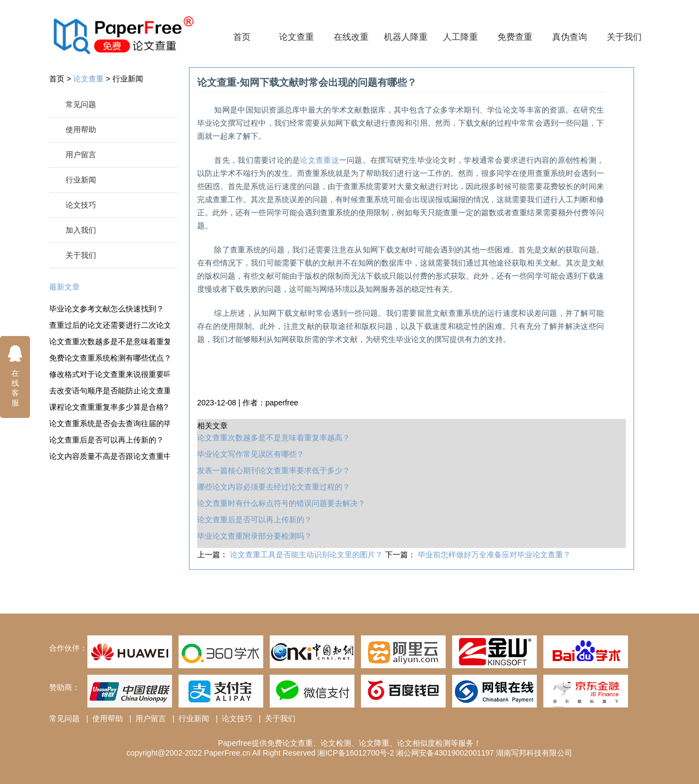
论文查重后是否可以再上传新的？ (106, 440)
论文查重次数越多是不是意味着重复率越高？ (109, 341)
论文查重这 (319, 160)
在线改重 (351, 37)
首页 (242, 37)
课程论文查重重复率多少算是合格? (109, 407)
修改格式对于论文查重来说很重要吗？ (109, 374)
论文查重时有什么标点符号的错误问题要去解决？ (281, 503)
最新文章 (64, 287)
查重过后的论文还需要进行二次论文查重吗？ (109, 325)
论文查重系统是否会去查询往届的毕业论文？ (109, 423)
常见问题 (81, 104)
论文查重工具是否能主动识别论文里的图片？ (307, 555)
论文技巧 (81, 205)
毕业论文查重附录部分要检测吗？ (254, 536)
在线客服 (15, 376)
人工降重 (460, 37)
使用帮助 (81, 129)
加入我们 (81, 230)
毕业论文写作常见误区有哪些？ (251, 454)
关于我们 (624, 37)
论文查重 (297, 37)
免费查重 (515, 37)
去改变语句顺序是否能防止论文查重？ (109, 391)
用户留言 (81, 155)
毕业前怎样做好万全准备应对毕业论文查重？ (494, 555)
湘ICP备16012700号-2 (356, 753)
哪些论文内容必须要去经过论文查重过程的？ (274, 487)
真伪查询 (570, 37)
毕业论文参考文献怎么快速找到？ (106, 309)
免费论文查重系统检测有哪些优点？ (109, 358)
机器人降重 (406, 37)
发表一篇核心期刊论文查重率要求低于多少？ (274, 470)
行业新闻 (128, 79)
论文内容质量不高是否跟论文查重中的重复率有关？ (109, 456)
